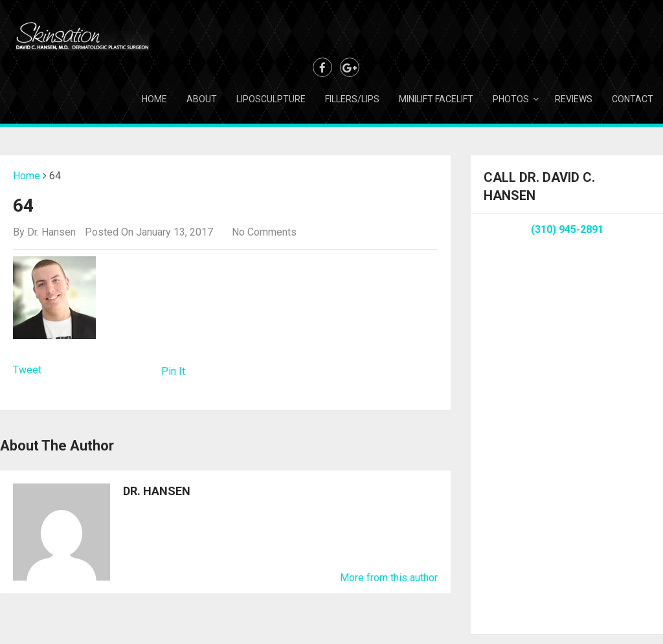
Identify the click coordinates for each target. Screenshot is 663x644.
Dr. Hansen (51, 232)
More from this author (389, 578)
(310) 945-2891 (567, 229)
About (202, 99)
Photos (511, 99)
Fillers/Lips (352, 99)
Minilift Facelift (436, 99)
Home (154, 99)
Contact (633, 99)
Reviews (574, 99)
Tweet (27, 370)
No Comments (264, 232)
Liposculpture (271, 99)
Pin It (173, 371)
